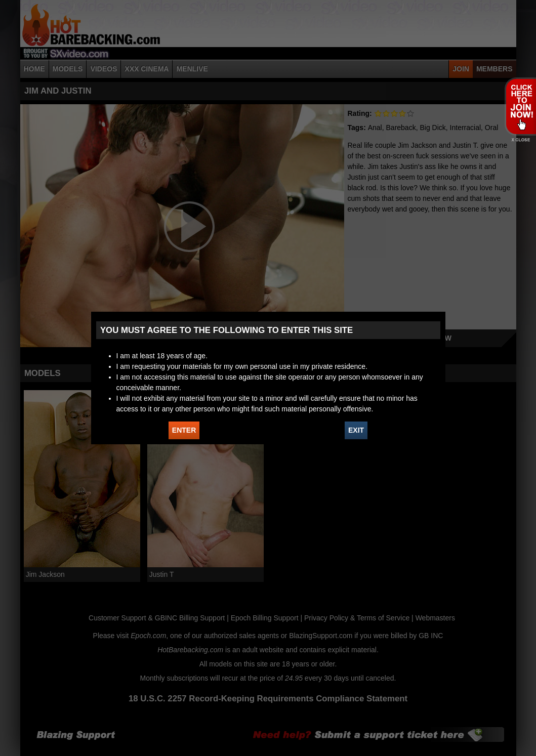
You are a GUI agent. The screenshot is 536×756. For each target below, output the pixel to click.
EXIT (356, 430)
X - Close (520, 140)
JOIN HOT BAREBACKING (520, 106)
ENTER (184, 430)
